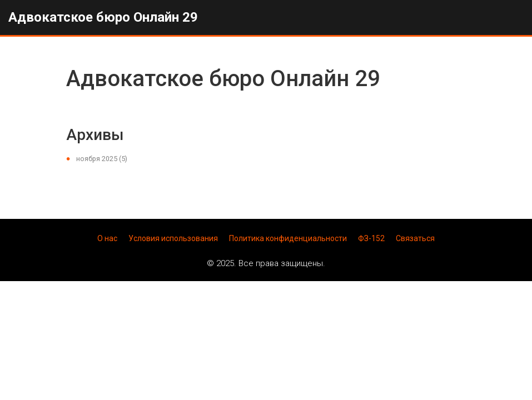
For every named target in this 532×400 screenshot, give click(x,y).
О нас (107, 238)
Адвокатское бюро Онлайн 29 (103, 17)
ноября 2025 (102, 159)
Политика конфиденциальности (288, 238)
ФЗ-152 (371, 238)
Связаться (415, 238)
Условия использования (173, 238)
